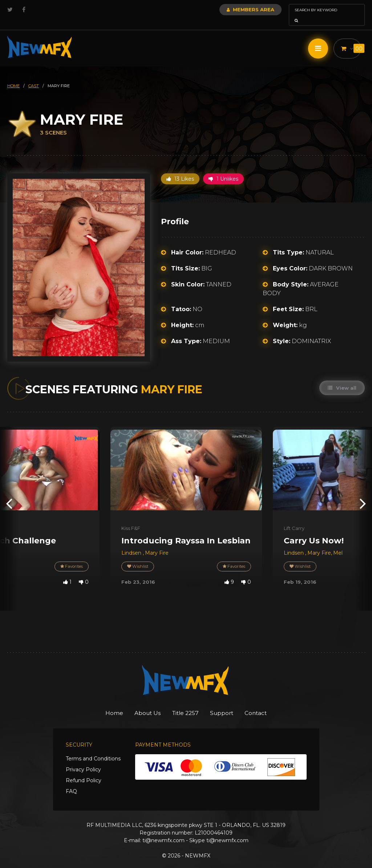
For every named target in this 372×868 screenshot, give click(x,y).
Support (228, 703)
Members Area (231, 9)
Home (102, 703)
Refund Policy (84, 771)
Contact (268, 703)
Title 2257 (185, 703)
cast (34, 76)
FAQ (71, 781)
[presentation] (9, 493)
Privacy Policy (83, 760)
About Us (141, 703)
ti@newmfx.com (163, 831)
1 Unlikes (223, 169)
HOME (13, 76)
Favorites (71, 556)
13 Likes (180, 169)
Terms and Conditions (93, 749)
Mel (338, 543)
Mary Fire (157, 543)
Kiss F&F (131, 518)
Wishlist (138, 556)
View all (341, 378)
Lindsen (132, 543)
